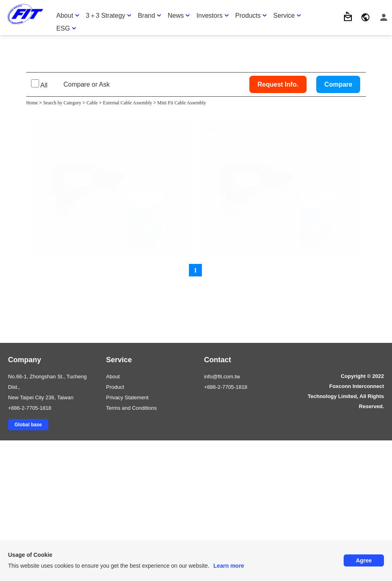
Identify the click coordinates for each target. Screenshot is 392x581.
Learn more (229, 566)
